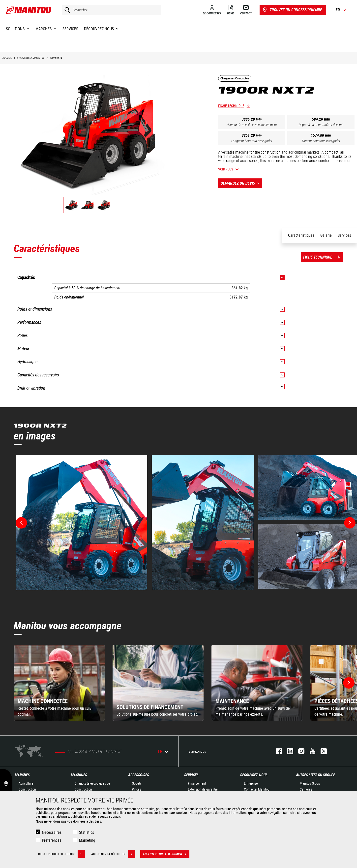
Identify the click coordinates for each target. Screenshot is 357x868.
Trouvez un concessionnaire (292, 10)
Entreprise (251, 783)
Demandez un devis (241, 183)
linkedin (288, 751)
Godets (137, 783)
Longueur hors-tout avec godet (252, 141)
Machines (79, 775)
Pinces (136, 789)
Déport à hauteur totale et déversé (321, 125)
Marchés (22, 775)
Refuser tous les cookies (62, 854)
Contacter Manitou (257, 789)
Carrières (306, 789)
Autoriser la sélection (113, 854)
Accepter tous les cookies (166, 854)
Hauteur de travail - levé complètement (252, 125)
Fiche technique (231, 106)
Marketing (87, 840)
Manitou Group (310, 783)
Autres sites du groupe (315, 775)
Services (191, 775)
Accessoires (139, 775)
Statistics (87, 832)
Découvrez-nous (254, 775)
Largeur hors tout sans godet (321, 141)
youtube (310, 751)
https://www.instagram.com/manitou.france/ (299, 751)
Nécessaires (52, 832)
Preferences (52, 840)
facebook (277, 751)
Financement (197, 783)
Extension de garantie (203, 789)
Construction (27, 789)
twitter (321, 751)
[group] (59, 683)
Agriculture (26, 783)
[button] (349, 683)
